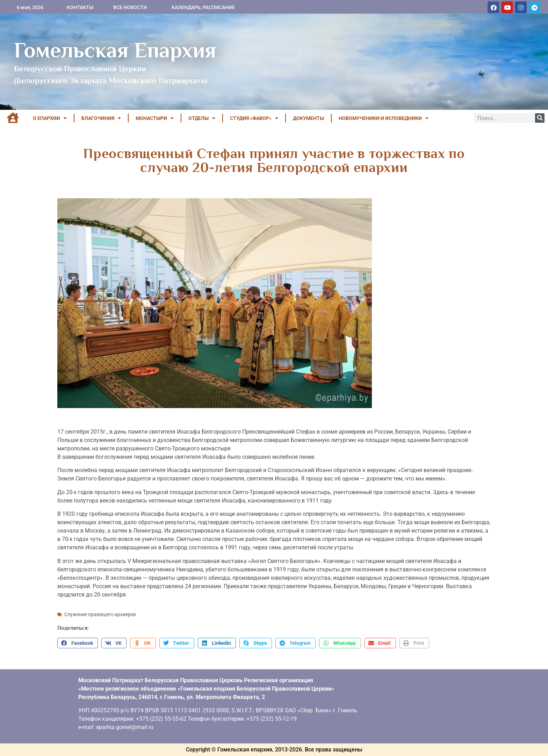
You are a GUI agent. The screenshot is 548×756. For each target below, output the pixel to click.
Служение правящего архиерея (100, 614)
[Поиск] (540, 118)
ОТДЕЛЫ (202, 118)
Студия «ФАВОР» (254, 118)
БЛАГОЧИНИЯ (101, 118)
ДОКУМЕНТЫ (308, 118)
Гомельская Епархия (115, 50)
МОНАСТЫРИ (155, 118)
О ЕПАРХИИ (50, 118)
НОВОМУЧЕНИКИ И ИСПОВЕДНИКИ (384, 118)
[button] (78, 643)
